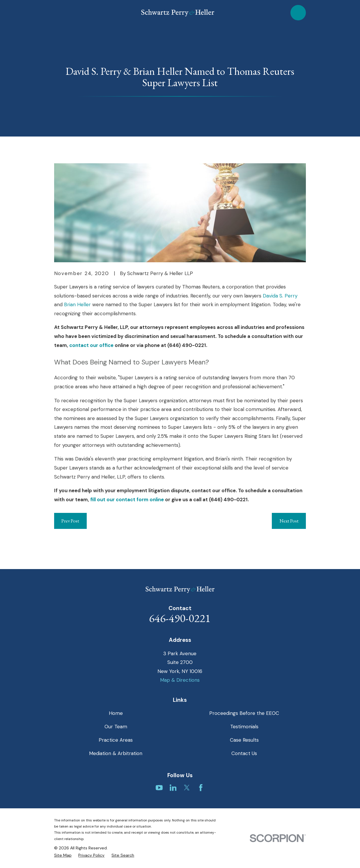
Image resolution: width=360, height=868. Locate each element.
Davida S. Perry (280, 296)
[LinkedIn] (173, 788)
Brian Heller (77, 304)
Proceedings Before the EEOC (244, 713)
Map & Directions (180, 680)
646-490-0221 (180, 618)
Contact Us (244, 753)
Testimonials (244, 727)
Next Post (289, 521)
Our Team (116, 727)
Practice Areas (116, 740)
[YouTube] (159, 788)
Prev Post (70, 521)
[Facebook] (201, 788)
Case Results (244, 740)
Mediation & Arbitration (116, 753)
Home (116, 713)
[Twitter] (187, 788)
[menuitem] (63, 855)
